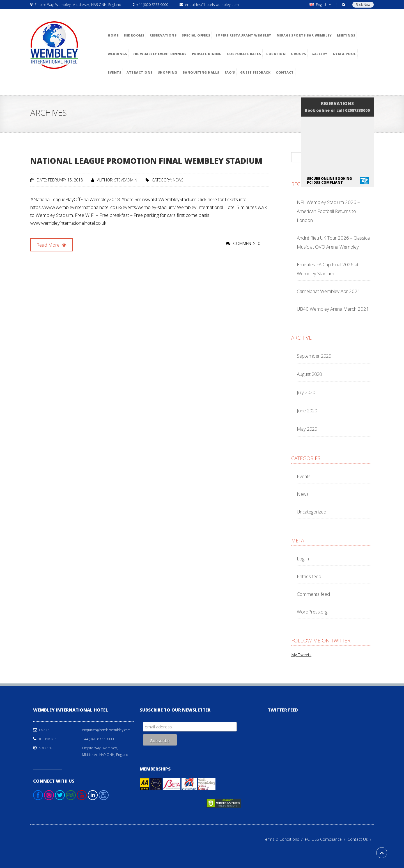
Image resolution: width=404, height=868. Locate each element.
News (178, 180)
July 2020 (306, 392)
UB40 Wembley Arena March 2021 (333, 309)
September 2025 (314, 356)
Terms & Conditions (284, 839)
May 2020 (307, 429)
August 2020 (309, 374)
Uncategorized (312, 512)
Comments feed (313, 594)
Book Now (363, 5)
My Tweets (301, 655)
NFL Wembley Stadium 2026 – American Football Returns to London (328, 211)
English (320, 5)
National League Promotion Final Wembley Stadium (146, 161)
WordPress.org (312, 612)
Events (304, 476)
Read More (51, 245)
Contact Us (361, 839)
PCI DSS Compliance (326, 839)
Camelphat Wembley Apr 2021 (329, 291)
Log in (303, 559)
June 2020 (307, 411)
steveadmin (126, 180)
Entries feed (309, 576)
